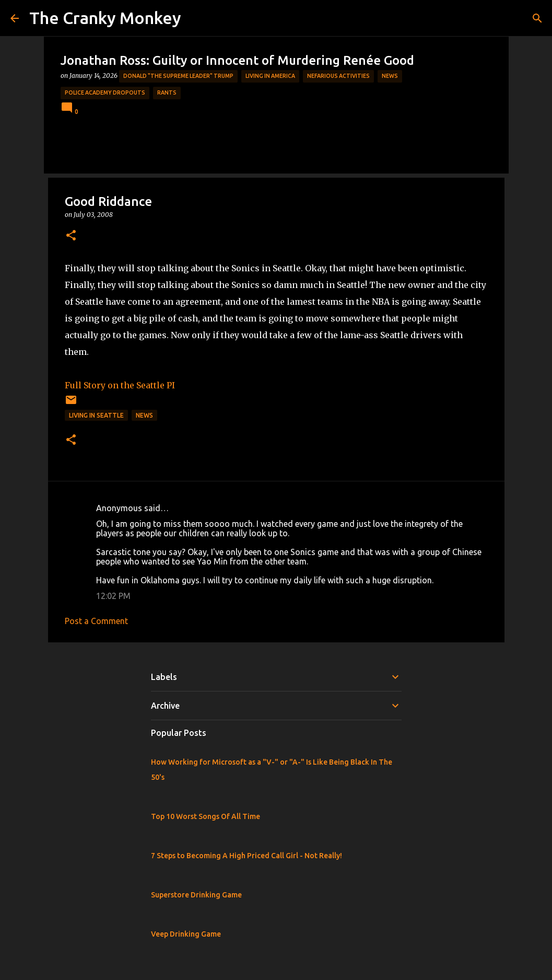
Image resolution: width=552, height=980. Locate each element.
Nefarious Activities (338, 76)
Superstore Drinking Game (196, 895)
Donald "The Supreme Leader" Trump (178, 76)
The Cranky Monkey (105, 18)
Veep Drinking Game (186, 934)
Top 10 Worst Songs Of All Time (205, 816)
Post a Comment (96, 621)
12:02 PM (113, 596)
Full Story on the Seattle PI (120, 385)
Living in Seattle (96, 415)
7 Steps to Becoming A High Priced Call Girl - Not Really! (246, 856)
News (390, 76)
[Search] (537, 18)
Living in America (270, 76)
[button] (71, 236)
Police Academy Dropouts (105, 93)
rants (167, 93)
